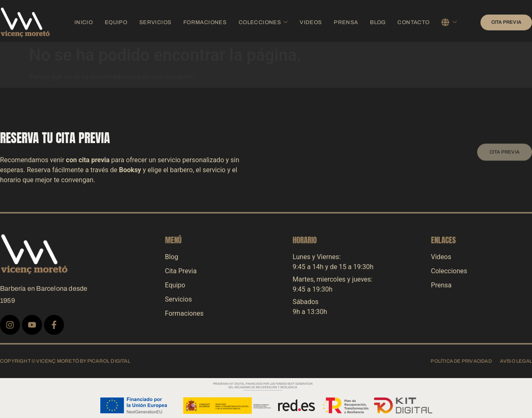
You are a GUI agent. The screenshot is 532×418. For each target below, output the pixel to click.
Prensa (337, 22)
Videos (305, 22)
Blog (368, 22)
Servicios (162, 22)
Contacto (401, 22)
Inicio (96, 22)
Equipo (126, 22)
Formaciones (207, 22)
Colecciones (261, 22)
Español (441, 22)
